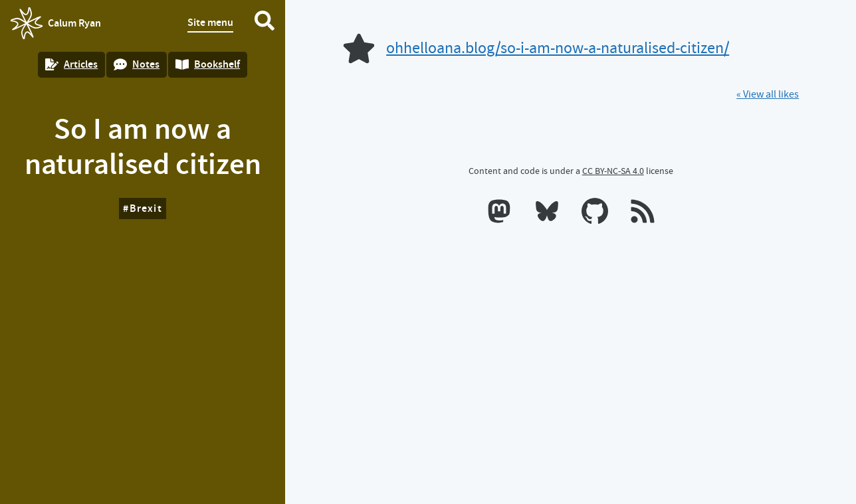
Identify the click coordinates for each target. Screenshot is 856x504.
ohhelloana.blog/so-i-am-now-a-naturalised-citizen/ (558, 48)
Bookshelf (208, 64)
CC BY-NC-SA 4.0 (613, 171)
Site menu (210, 22)
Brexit (146, 208)
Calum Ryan (56, 23)
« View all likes (768, 94)
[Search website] (265, 23)
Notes (137, 64)
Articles (71, 64)
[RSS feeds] (643, 214)
